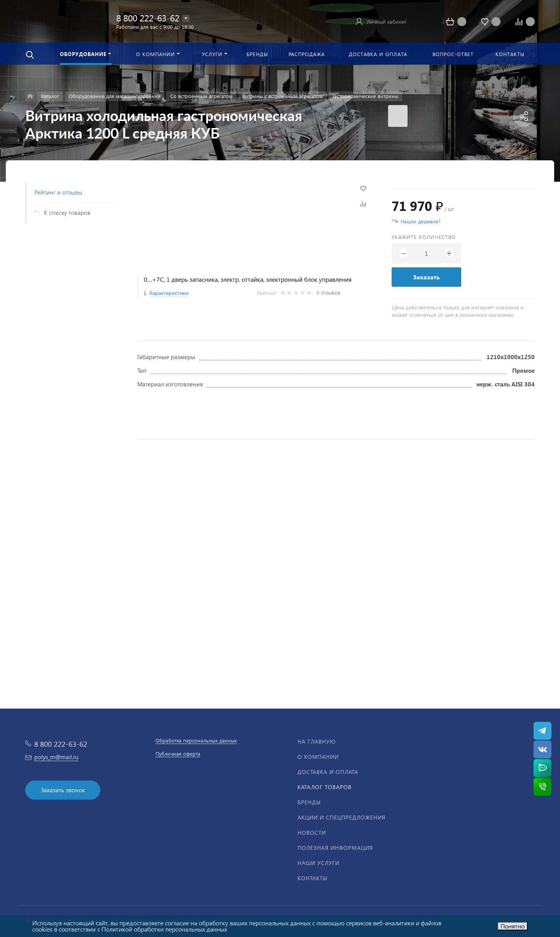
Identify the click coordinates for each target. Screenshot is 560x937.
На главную (317, 741)
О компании (318, 757)
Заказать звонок (63, 790)
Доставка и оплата (328, 772)
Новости (312, 833)
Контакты (312, 878)
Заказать (426, 277)
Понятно (513, 926)
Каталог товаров (325, 787)
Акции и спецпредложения (341, 817)
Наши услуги (318, 863)
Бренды (309, 802)
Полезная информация (335, 848)
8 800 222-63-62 (148, 18)
